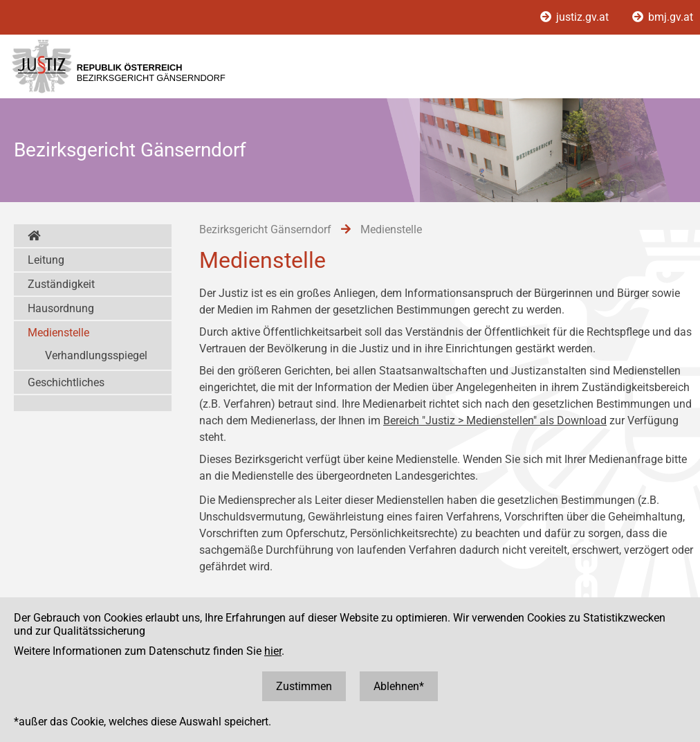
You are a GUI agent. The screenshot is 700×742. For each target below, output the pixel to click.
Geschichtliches (66, 382)
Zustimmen (304, 686)
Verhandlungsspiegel (96, 355)
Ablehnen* (399, 686)
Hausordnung (61, 308)
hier (273, 651)
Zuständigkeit (61, 284)
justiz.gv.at (576, 17)
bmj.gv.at (663, 17)
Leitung (46, 260)
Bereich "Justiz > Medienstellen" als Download (495, 420)
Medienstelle (58, 333)
